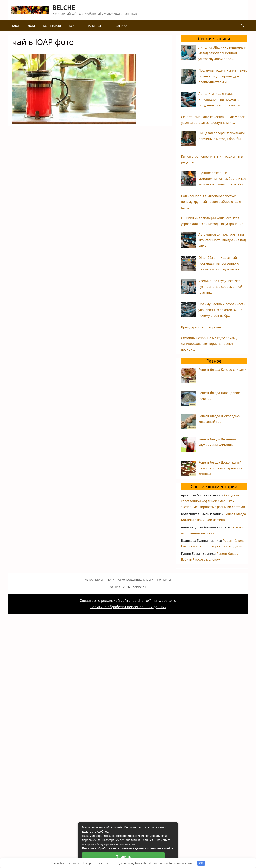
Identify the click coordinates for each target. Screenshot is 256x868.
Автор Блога (94, 579)
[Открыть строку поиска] (242, 26)
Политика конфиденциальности (130, 579)
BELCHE (64, 8)
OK (201, 863)
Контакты (164, 579)
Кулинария (52, 26)
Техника (121, 26)
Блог (16, 26)
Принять (123, 857)
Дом (31, 26)
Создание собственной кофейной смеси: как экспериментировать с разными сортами (213, 501)
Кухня (74, 26)
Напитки (98, 26)
